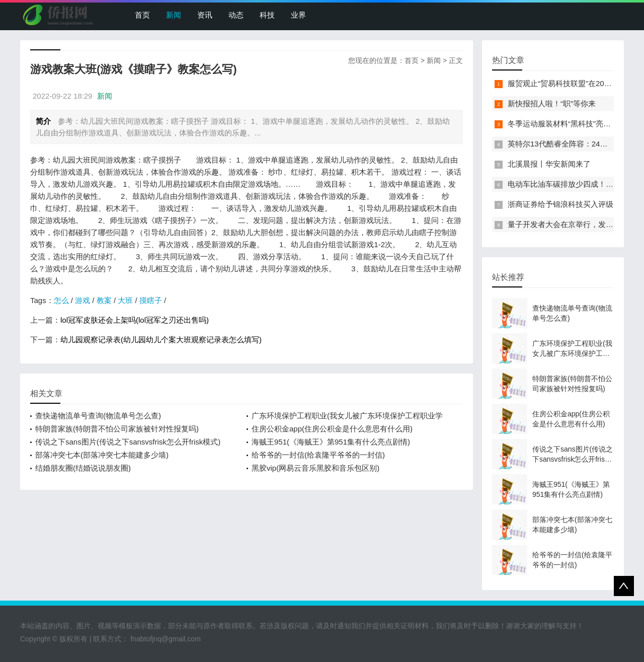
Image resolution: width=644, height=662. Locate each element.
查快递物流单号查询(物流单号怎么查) (98, 416)
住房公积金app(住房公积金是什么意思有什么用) (332, 429)
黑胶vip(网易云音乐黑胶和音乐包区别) (315, 468)
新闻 (174, 15)
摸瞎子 (151, 300)
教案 (104, 300)
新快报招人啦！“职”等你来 (552, 103)
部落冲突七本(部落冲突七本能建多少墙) (102, 455)
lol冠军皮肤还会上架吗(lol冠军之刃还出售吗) (135, 320)
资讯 (205, 15)
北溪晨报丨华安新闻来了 (549, 164)
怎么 (61, 300)
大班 (125, 300)
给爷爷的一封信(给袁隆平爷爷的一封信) (318, 455)
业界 (298, 15)
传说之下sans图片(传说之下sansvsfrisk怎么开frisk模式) (128, 442)
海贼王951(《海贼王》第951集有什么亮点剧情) (331, 442)
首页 (142, 15)
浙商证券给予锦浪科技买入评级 (560, 204)
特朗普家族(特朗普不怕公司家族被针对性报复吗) (117, 429)
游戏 (83, 300)
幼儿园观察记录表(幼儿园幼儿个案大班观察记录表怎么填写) (161, 340)
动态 (236, 15)
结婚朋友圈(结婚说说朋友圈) (83, 468)
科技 (267, 15)
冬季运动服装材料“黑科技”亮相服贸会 (571, 124)
